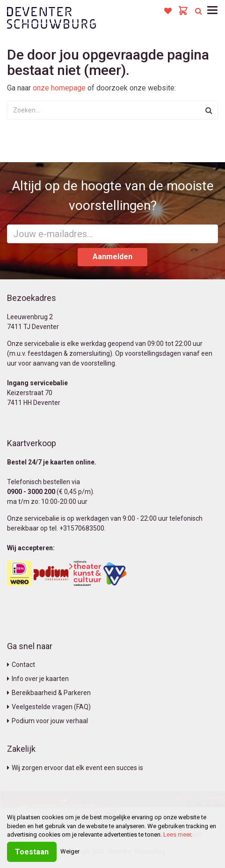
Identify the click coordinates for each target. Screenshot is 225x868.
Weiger (70, 851)
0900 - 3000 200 (31, 492)
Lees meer (177, 834)
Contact (21, 665)
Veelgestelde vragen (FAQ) (49, 707)
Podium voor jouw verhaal (47, 721)
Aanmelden (112, 257)
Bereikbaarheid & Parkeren (49, 693)
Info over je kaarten (38, 679)
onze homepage (59, 88)
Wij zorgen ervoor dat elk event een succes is (75, 768)
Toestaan (32, 852)
